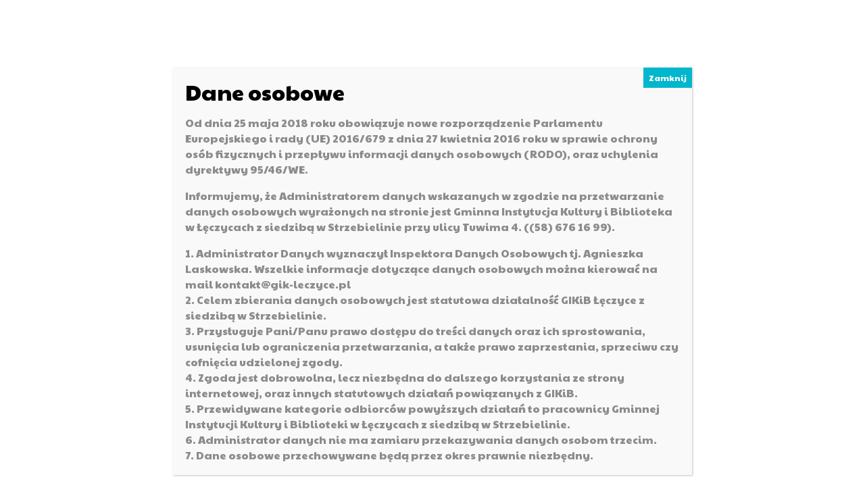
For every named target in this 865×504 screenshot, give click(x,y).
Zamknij (668, 78)
